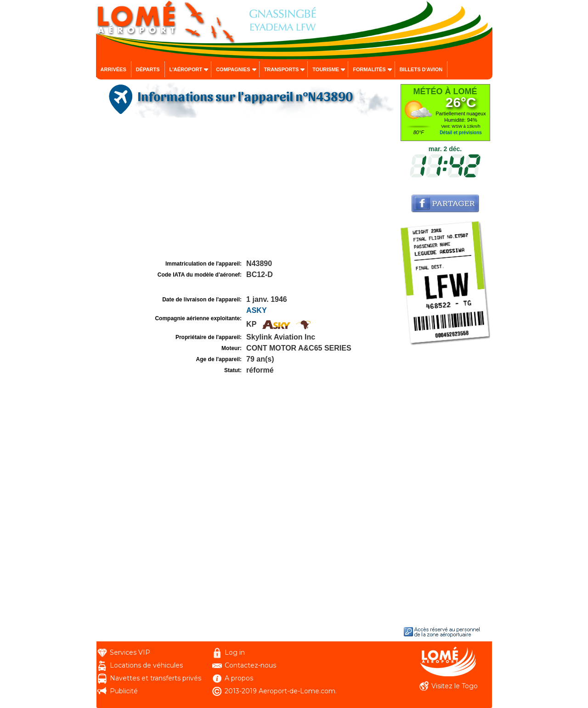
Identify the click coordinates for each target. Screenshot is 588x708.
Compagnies (233, 69)
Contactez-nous (250, 665)
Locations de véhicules (146, 665)
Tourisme (326, 69)
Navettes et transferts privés (155, 678)
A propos (239, 678)
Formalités (369, 69)
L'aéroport (186, 69)
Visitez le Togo (455, 686)
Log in (235, 652)
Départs (148, 69)
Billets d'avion (421, 69)
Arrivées (113, 69)
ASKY (256, 310)
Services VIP (130, 652)
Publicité (124, 691)
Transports (282, 69)
